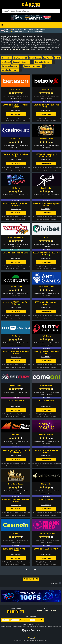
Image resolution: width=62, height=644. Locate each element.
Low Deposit (6, 62)
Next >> (36, 570)
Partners (39, 610)
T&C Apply (7, 118)
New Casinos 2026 (20, 58)
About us (53, 610)
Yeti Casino (16, 336)
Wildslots (16, 435)
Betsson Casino (16, 89)
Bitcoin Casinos (35, 58)
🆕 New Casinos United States (37, 29)
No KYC (57, 58)
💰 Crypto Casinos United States (20, 31)
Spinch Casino (46, 188)
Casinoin (16, 533)
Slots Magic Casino (46, 435)
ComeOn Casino (46, 385)
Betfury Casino (16, 385)
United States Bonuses (37, 31)
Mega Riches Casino (16, 484)
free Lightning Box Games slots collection (17, 49)
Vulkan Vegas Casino (16, 237)
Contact (46, 610)
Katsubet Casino (16, 287)
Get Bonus (16, 114)
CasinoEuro (16, 139)
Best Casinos (6, 58)
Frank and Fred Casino (46, 533)
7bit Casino (16, 188)
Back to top (55, 583)
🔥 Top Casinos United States (19, 29)
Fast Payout (48, 58)
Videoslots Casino (46, 139)
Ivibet (46, 237)
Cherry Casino (46, 484)
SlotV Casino (46, 336)
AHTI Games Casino (46, 287)
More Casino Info (31, 579)
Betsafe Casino (46, 89)
